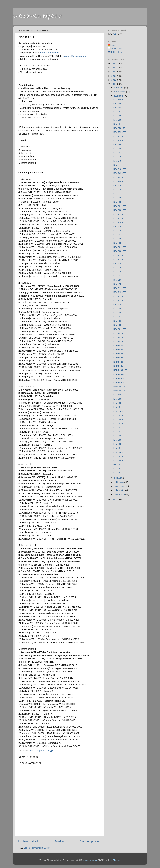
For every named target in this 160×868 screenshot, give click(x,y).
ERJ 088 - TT (120, 444)
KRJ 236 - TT (120, 198)
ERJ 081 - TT (120, 473)
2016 (114, 80)
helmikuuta (119, 490)
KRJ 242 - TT (120, 173)
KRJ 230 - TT (120, 222)
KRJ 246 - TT (120, 157)
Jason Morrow (90, 860)
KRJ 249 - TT (120, 144)
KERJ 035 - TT (120, 366)
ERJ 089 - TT (120, 440)
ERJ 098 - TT (120, 403)
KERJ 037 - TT (120, 358)
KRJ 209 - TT (120, 309)
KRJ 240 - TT (120, 181)
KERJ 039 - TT (120, 350)
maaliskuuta (120, 486)
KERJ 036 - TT (120, 362)
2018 (114, 72)
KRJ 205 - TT (120, 325)
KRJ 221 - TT (120, 259)
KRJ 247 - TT (120, 153)
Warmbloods (49, 53)
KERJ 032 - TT (120, 378)
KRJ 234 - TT (120, 206)
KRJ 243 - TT (120, 169)
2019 (114, 68)
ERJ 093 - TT (120, 423)
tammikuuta (120, 494)
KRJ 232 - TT (120, 214)
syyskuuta (119, 96)
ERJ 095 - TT (120, 415)
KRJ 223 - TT (120, 251)
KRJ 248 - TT (120, 149)
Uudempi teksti (28, 841)
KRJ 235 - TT (120, 202)
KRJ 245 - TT (120, 161)
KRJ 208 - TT (120, 313)
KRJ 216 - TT (120, 280)
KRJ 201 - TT (120, 341)
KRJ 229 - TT (120, 226)
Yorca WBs (116, 49)
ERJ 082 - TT (120, 469)
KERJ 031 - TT (120, 382)
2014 (114, 499)
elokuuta (118, 478)
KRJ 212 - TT (120, 296)
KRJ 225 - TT (120, 243)
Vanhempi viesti (91, 841)
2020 (114, 64)
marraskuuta (120, 92)
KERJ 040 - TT (120, 346)
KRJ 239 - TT (120, 185)
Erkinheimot (117, 52)
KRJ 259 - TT (120, 103)
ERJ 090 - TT (120, 436)
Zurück (114, 45)
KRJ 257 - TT (120, 112)
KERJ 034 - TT (120, 370)
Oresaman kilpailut (37, 16)
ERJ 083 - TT (120, 465)
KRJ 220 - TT (120, 263)
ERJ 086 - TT (120, 452)
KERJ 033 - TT (120, 374)
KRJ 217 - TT (120, 276)
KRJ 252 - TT (120, 132)
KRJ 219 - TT (120, 268)
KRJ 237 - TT (120, 194)
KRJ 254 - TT (120, 124)
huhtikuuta (119, 482)
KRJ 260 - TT (120, 99)
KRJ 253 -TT (119, 128)
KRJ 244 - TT (120, 165)
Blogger (116, 860)
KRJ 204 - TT (120, 329)
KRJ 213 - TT (120, 292)
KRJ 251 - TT (120, 136)
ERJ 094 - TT (120, 419)
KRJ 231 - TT (120, 218)
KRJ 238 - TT (120, 190)
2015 (114, 84)
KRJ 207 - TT (120, 317)
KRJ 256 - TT (120, 116)
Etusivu (59, 841)
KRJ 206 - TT (120, 321)
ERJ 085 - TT (120, 456)
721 (115, 34)
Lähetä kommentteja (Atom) (37, 848)
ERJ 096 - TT (120, 411)
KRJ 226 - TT (120, 239)
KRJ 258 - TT (120, 108)
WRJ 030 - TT (120, 387)
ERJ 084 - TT (120, 460)
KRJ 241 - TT (120, 177)
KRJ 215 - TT (120, 284)
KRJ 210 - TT (120, 304)
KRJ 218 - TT (120, 272)
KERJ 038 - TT (120, 354)
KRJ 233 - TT (120, 210)
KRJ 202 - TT (120, 337)
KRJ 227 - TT (120, 235)
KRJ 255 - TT (120, 120)
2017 (114, 76)
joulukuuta (119, 88)
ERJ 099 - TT (120, 399)
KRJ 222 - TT (120, 255)
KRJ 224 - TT (120, 247)
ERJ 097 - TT (120, 407)
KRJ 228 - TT (120, 231)
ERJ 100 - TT (120, 395)
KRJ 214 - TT (120, 288)
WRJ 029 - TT (120, 391)
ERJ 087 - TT (120, 448)
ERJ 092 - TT (120, 428)
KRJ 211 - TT (120, 300)
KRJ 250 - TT (120, 140)
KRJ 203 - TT (120, 333)
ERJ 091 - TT (120, 432)
